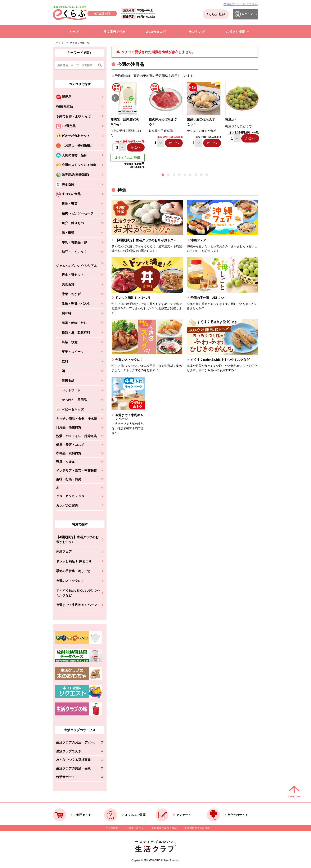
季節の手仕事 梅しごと (73, 571)
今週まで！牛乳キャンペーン (76, 605)
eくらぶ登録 (216, 14)
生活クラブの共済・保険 (76, 769)
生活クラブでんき (76, 752)
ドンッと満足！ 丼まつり (74, 561)
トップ (57, 43)
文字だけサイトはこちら (241, 4)
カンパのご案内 (67, 505)
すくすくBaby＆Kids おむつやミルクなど (78, 593)
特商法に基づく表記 (165, 828)
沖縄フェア (64, 551)
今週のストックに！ (70, 581)
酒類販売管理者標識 (198, 828)
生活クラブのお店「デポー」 (76, 743)
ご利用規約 (112, 828)
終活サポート (76, 778)
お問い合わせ (136, 828)
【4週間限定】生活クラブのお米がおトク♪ (77, 539)
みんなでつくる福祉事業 (76, 761)
